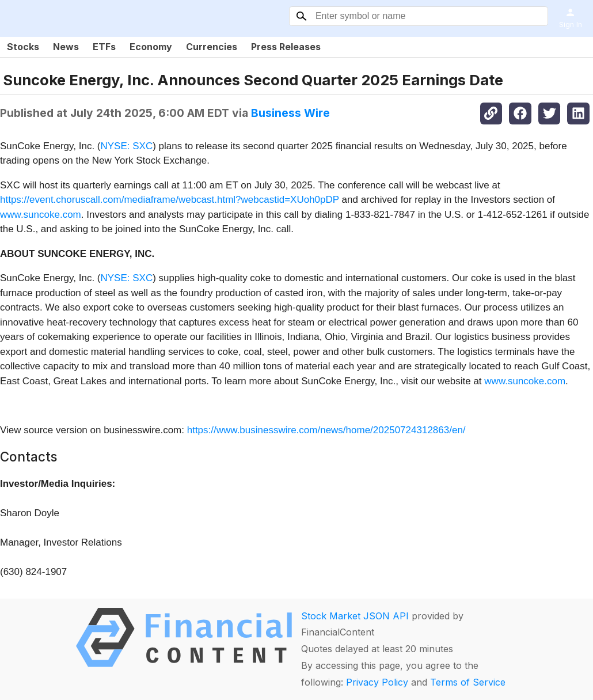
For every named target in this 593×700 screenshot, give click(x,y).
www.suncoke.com (41, 215)
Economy (151, 47)
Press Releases (286, 47)
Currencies (212, 47)
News (66, 47)
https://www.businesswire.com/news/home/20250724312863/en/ (326, 430)
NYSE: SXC (127, 146)
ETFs (104, 47)
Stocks (23, 47)
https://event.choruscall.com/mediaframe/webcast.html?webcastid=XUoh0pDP (170, 200)
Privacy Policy (377, 682)
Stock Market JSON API (355, 616)
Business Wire (290, 113)
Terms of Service (468, 682)
